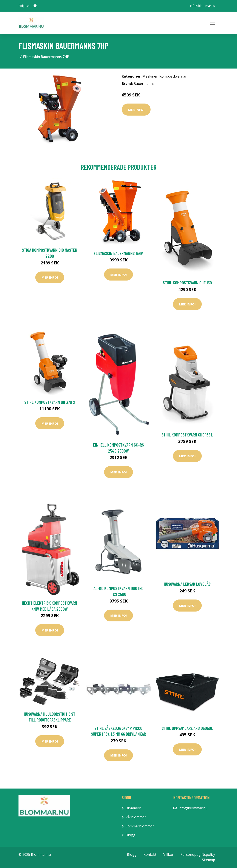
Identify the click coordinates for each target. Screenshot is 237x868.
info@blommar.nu (203, 6)
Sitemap (209, 860)
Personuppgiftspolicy (198, 854)
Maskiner (150, 76)
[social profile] (35, 6)
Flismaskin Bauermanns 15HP (118, 253)
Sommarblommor (140, 826)
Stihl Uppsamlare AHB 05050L (187, 728)
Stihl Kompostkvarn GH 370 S (50, 402)
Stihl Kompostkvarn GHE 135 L (187, 435)
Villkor (168, 854)
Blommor (133, 808)
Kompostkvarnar (173, 76)
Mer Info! (136, 110)
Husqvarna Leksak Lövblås (187, 584)
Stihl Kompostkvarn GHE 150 (187, 283)
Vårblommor (136, 817)
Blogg (130, 835)
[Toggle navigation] (213, 23)
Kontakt (150, 854)
